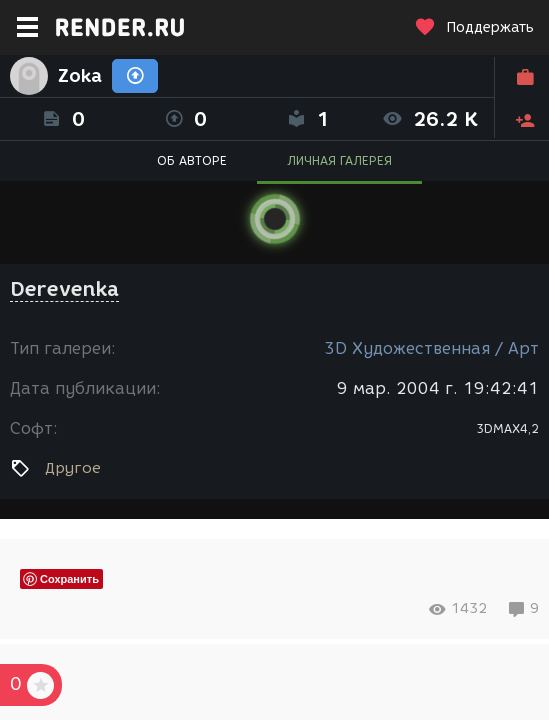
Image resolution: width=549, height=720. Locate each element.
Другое (73, 468)
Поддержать (474, 27)
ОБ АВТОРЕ (192, 160)
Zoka (80, 76)
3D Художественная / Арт (431, 348)
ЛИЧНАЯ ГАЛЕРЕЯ (339, 160)
